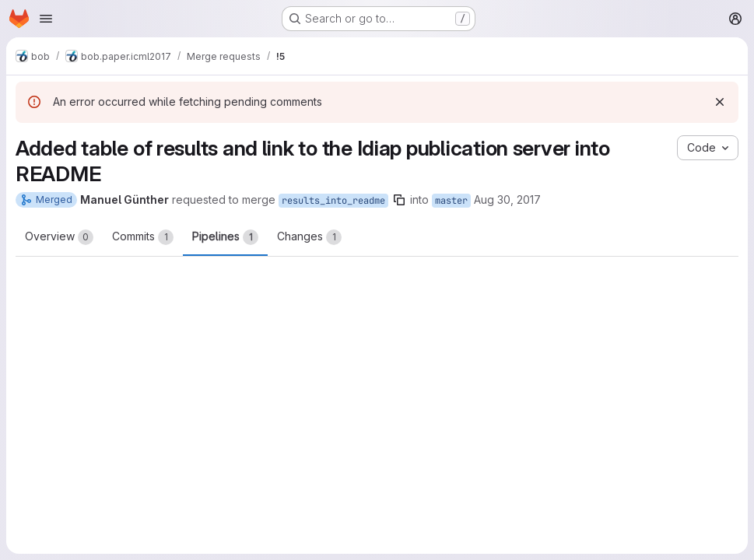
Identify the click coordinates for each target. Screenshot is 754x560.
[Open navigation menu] (46, 19)
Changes (309, 237)
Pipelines (225, 237)
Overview (59, 237)
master (451, 201)
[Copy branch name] (399, 200)
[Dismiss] (720, 102)
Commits (143, 237)
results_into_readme (333, 201)
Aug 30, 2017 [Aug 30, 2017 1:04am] (507, 199)
